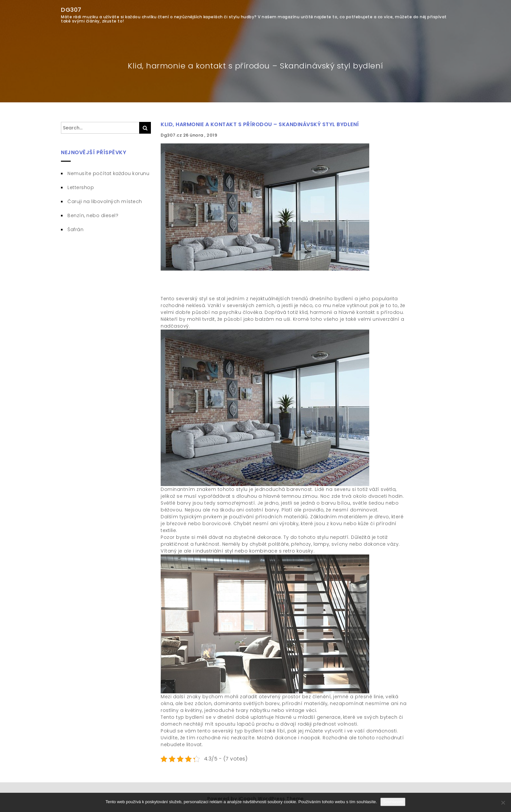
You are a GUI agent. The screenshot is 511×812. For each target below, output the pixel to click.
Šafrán (75, 229)
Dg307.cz (172, 135)
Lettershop (81, 187)
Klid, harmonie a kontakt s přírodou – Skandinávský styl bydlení (260, 124)
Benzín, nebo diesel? (93, 215)
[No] (503, 803)
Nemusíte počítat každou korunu (108, 173)
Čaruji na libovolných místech (105, 201)
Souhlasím (393, 802)
